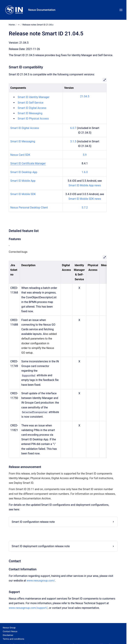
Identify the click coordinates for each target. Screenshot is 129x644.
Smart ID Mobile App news (85, 185)
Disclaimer (8, 635)
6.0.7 (73, 128)
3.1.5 (73, 141)
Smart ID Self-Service (30, 103)
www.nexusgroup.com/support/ (28, 608)
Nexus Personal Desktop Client (29, 208)
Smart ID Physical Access (33, 119)
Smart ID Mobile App (23, 181)
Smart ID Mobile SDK (23, 194)
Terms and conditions (13, 639)
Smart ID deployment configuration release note (41, 546)
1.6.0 (85, 172)
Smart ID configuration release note (33, 522)
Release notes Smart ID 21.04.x (38, 25)
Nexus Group (9, 628)
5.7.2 (85, 208)
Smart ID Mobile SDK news (85, 199)
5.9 (85, 155)
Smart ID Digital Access (32, 108)
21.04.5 (85, 96)
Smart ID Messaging (30, 113)
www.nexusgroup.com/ (41, 581)
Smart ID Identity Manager (34, 97)
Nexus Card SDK (20, 155)
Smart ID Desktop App (24, 172)
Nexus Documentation (42, 10)
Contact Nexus (10, 631)
